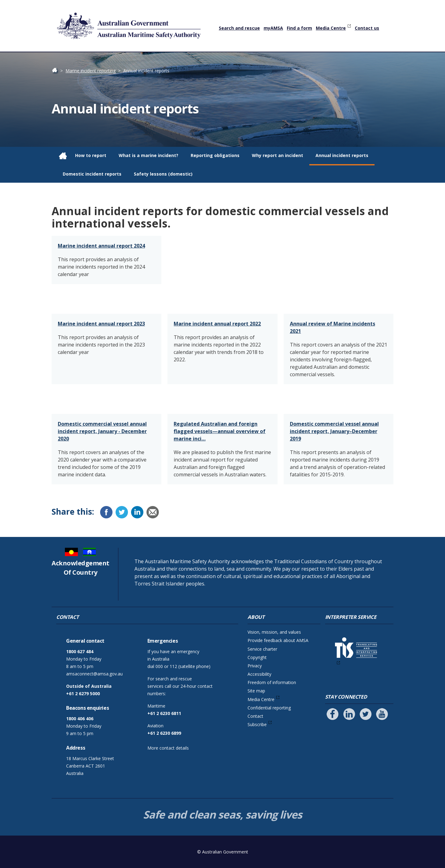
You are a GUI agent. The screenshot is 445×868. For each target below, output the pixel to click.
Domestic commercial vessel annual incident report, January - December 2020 (102, 431)
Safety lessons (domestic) (163, 174)
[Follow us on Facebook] (333, 714)
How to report (91, 155)
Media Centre (331, 28)
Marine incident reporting (91, 71)
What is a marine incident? (148, 155)
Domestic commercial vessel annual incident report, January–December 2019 (334, 431)
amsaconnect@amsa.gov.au (94, 674)
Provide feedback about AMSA (278, 640)
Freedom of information (272, 682)
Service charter (262, 649)
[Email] (153, 512)
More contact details (168, 748)
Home (58, 71)
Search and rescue (239, 28)
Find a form (299, 28)
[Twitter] (122, 512)
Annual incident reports (342, 155)
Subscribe (257, 724)
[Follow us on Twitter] (366, 714)
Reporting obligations (215, 155)
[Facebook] (106, 512)
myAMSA (273, 28)
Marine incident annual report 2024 (101, 246)
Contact (255, 716)
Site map (256, 691)
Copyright (257, 657)
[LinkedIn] (137, 512)
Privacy (255, 666)
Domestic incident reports (92, 174)
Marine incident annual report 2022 (217, 324)
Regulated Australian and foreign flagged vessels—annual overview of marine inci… (220, 431)
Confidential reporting (269, 708)
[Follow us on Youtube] (382, 714)
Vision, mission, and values (274, 632)
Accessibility (259, 674)
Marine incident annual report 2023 (101, 324)
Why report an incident (278, 155)
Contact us (367, 28)
